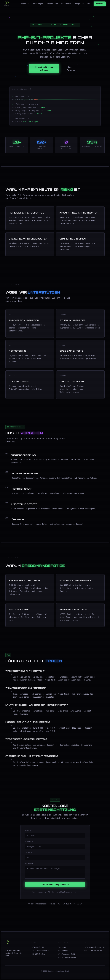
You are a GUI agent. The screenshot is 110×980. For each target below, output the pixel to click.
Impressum (62, 947)
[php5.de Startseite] (7, 4)
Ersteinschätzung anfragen (44, 69)
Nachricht (30, 866)
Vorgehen (79, 4)
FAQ (89, 4)
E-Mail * (29, 844)
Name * (28, 833)
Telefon (29, 855)
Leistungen (38, 4)
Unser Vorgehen (71, 69)
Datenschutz (63, 951)
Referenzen (52, 4)
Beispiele (66, 4)
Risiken (25, 4)
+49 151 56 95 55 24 (70, 906)
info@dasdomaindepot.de (42, 906)
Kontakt (100, 4)
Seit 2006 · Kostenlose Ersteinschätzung (55, 25)
